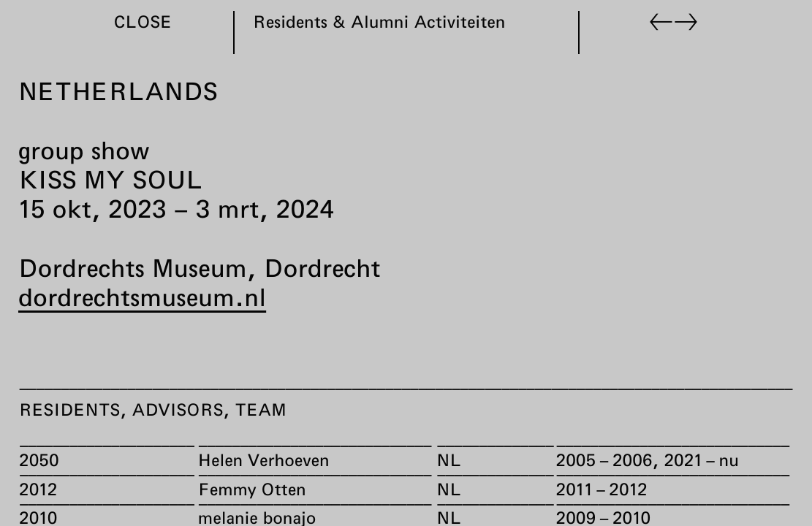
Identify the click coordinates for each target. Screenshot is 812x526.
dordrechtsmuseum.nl (142, 297)
